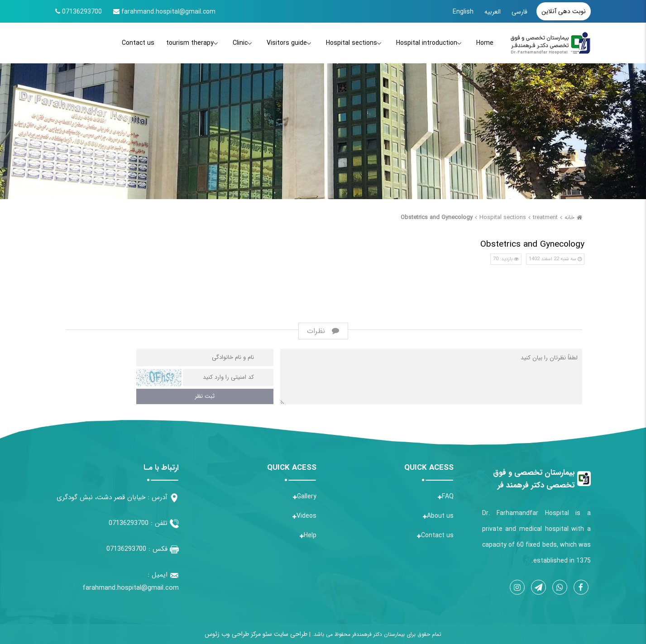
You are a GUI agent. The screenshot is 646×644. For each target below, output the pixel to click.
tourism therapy (192, 43)
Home (485, 43)
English (463, 12)
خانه (574, 217)
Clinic (242, 43)
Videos (306, 516)
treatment (545, 217)
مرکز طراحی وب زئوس (233, 634)
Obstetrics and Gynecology (437, 217)
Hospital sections (354, 43)
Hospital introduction (429, 43)
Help (310, 535)
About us (440, 516)
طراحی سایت (290, 634)
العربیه (493, 12)
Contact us (138, 43)
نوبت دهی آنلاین (564, 11)
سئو (266, 634)
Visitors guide (289, 43)
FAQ (448, 496)
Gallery (307, 496)
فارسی (519, 12)
